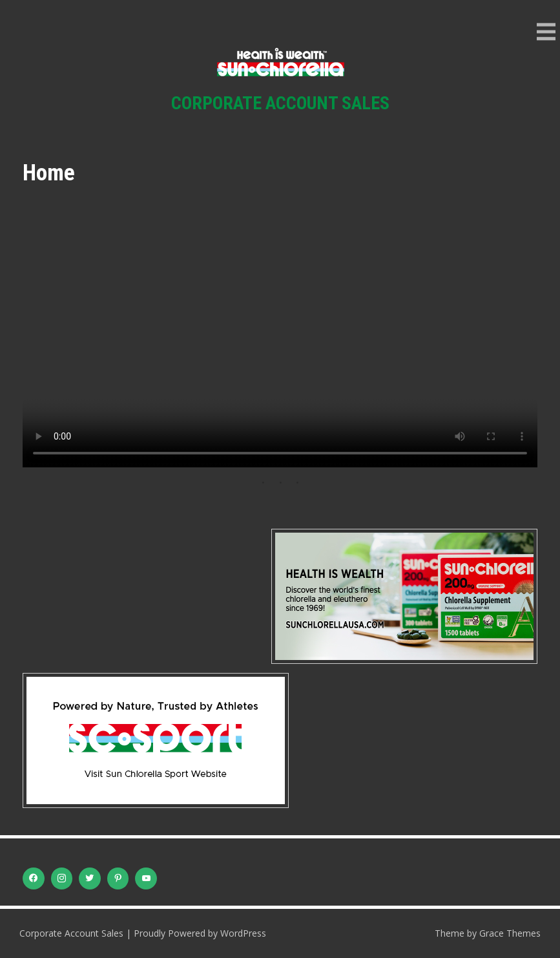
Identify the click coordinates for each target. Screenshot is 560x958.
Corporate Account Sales (280, 103)
